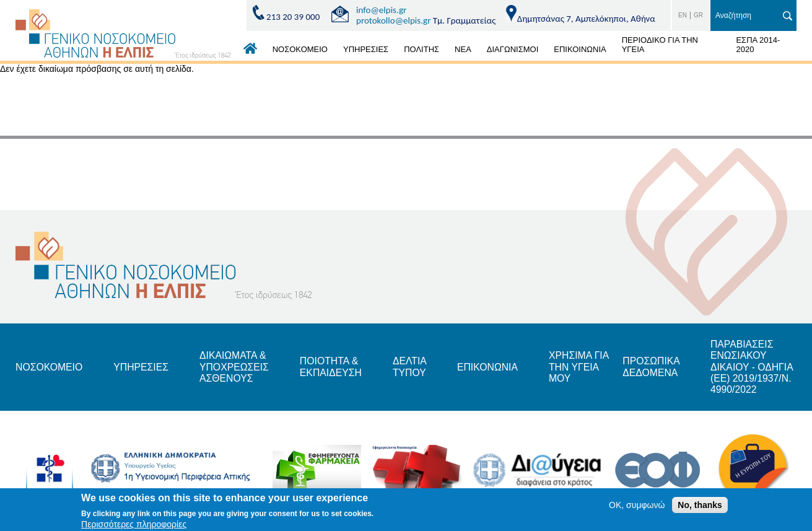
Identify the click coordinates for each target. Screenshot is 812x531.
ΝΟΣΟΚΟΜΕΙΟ (300, 49)
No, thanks (700, 505)
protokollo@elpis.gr (393, 20)
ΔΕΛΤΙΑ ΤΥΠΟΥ (413, 367)
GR (698, 15)
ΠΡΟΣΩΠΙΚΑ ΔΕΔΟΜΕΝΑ (657, 367)
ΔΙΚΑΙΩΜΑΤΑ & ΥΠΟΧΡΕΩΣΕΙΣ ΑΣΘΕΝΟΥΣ (237, 367)
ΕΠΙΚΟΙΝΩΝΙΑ (580, 49)
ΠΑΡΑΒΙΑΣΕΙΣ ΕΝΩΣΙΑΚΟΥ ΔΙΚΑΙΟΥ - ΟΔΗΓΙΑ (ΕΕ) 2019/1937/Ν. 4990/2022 (759, 367)
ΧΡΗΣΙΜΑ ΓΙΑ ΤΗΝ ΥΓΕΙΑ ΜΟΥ (584, 367)
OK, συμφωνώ (637, 505)
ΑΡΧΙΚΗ (250, 51)
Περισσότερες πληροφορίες (134, 524)
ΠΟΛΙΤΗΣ (421, 49)
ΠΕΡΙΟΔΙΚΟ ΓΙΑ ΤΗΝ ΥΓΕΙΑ (660, 45)
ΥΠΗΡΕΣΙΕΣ (366, 49)
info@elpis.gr (381, 10)
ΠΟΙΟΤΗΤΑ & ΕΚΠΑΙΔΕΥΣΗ (334, 367)
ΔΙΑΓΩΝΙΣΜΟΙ (513, 49)
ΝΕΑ (463, 49)
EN (683, 15)
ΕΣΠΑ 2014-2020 (758, 45)
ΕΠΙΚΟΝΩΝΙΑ (492, 367)
